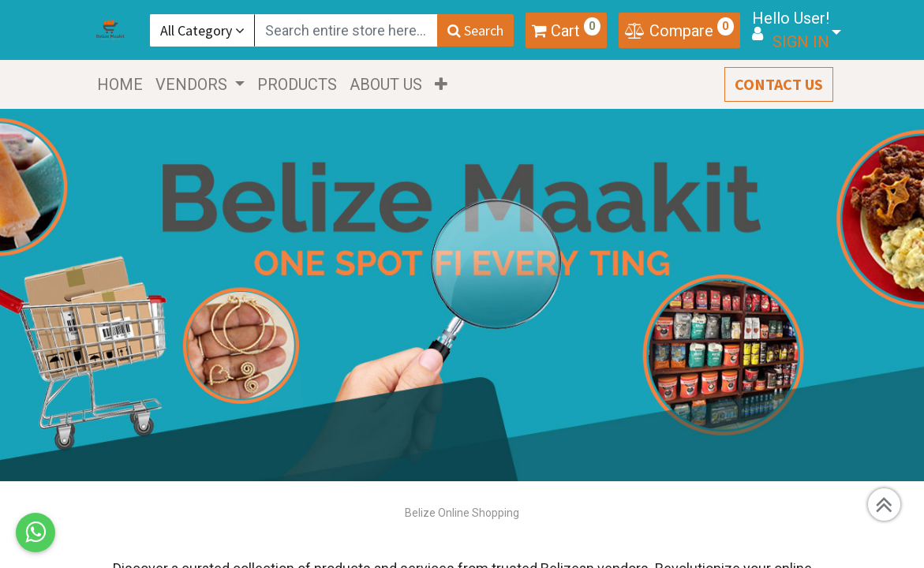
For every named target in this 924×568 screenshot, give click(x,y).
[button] (446, 84)
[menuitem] (125, 84)
